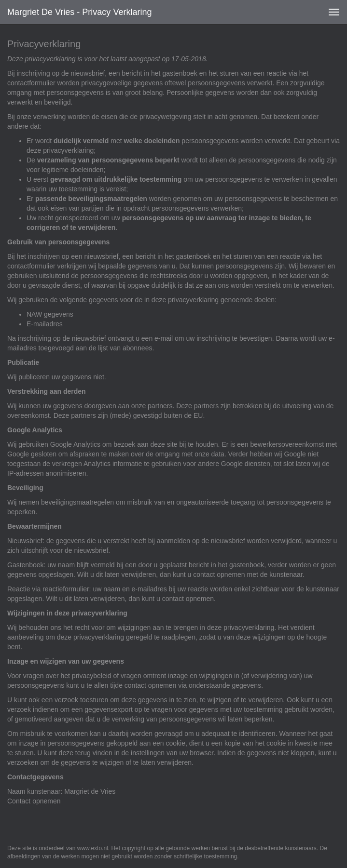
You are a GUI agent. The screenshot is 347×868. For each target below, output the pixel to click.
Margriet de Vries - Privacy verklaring (79, 12)
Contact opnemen (34, 801)
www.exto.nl (93, 848)
